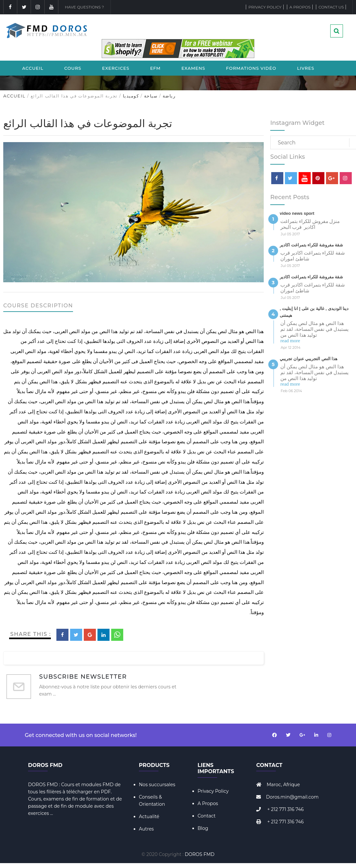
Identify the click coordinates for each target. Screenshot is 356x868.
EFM (155, 68)
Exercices (116, 68)
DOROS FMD (200, 854)
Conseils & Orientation (152, 801)
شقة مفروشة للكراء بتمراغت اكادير (311, 245)
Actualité (149, 817)
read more (290, 341)
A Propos (208, 803)
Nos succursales (157, 785)
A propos (300, 7)
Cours (73, 68)
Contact (207, 816)
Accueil (33, 68)
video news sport (297, 213)
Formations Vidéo (251, 68)
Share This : (31, 634)
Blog (203, 828)
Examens (193, 68)
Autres (146, 829)
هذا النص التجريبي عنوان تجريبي (309, 359)
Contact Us (331, 7)
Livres (306, 68)
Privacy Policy (265, 7)
